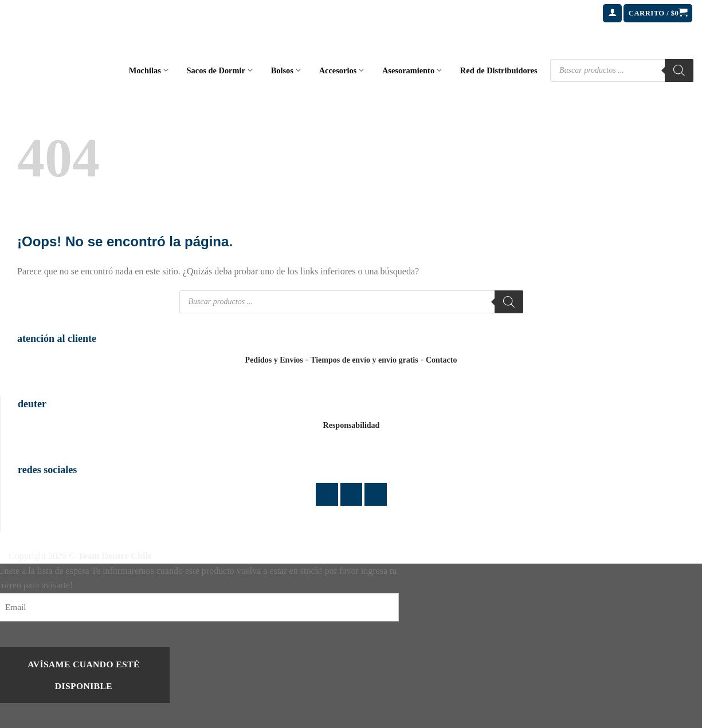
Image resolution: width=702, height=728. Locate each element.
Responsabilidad (352, 425)
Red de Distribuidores (499, 70)
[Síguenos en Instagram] (352, 494)
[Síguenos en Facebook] (327, 494)
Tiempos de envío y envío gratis (364, 360)
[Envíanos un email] (376, 494)
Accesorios (342, 70)
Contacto (441, 360)
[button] (612, 13)
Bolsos (286, 70)
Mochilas (149, 70)
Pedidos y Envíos (274, 360)
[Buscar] (679, 70)
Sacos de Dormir (220, 70)
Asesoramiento (412, 70)
